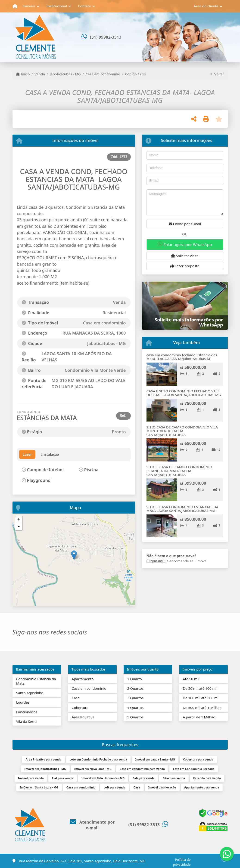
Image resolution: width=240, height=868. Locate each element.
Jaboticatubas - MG (65, 74)
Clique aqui (156, 561)
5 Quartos (136, 717)
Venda (40, 74)
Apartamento (83, 679)
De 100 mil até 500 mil (201, 698)
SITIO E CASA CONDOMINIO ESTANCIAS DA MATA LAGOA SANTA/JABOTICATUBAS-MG (182, 509)
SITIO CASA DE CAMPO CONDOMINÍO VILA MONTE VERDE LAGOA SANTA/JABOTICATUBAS (182, 431)
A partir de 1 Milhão (199, 717)
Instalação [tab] (50, 454)
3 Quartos (136, 698)
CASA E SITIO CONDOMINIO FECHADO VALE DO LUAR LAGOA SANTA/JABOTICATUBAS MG (184, 393)
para (43, 759)
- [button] (19, 527)
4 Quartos (136, 708)
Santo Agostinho (30, 693)
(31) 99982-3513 (106, 37)
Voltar (217, 74)
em (155, 759)
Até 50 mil (191, 679)
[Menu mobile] (15, 6)
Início (23, 74)
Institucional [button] (57, 6)
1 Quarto (135, 679)
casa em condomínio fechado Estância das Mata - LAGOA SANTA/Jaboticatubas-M (182, 357)
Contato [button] (85, 6)
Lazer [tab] (27, 454)
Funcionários (27, 712)
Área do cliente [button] (206, 6)
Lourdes (23, 702)
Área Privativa (83, 717)
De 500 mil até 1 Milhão (202, 708)
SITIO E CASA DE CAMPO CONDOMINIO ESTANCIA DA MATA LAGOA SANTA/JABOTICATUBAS (179, 471)
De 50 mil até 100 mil (200, 688)
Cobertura (80, 708)
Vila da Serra (26, 721)
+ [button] (19, 520)
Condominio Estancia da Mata (36, 681)
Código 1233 (135, 74)
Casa (76, 698)
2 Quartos (136, 688)
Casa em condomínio (103, 74)
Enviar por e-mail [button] (185, 224)
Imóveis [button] (29, 6)
